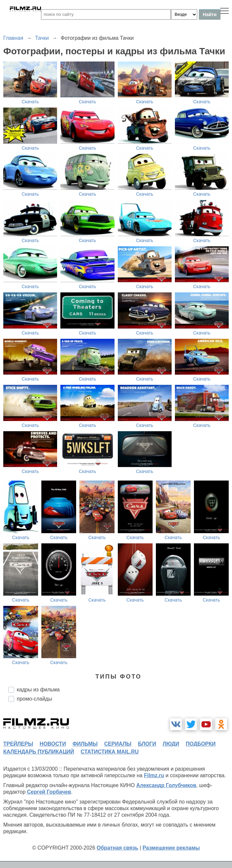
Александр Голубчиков (166, 785)
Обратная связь (118, 848)
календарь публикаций (39, 752)
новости (53, 744)
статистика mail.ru (110, 752)
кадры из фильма (38, 690)
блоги (147, 744)
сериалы (118, 744)
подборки (201, 744)
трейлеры (18, 744)
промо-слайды (34, 699)
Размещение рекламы (171, 848)
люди (171, 744)
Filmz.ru (154, 775)
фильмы (85, 744)
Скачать (30, 102)
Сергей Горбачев (49, 792)
